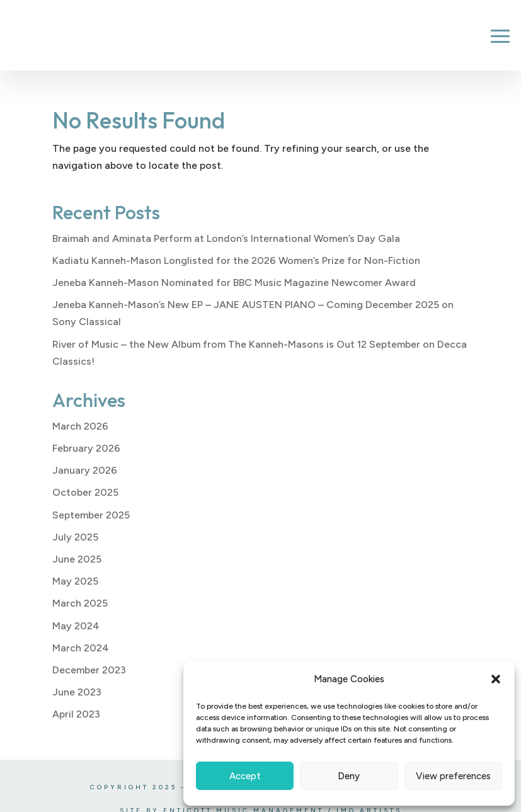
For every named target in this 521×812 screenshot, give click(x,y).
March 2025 (80, 603)
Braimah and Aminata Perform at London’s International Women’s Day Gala (226, 238)
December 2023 (89, 670)
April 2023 (76, 714)
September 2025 (91, 515)
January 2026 (85, 470)
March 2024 (81, 648)
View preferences (453, 776)
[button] (496, 679)
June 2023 (77, 692)
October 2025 (85, 492)
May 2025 (75, 581)
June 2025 (77, 559)
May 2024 (76, 626)
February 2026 (86, 448)
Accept (245, 776)
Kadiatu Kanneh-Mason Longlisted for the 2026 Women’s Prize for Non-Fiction (236, 260)
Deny (349, 776)
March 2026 (80, 426)
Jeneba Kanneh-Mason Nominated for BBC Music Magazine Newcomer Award (234, 283)
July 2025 (75, 537)
